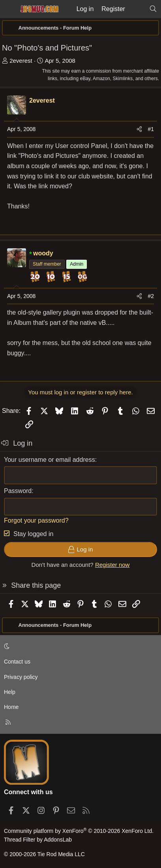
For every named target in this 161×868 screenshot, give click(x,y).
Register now (112, 565)
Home (11, 707)
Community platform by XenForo (79, 831)
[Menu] (9, 9)
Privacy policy (21, 677)
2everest (21, 61)
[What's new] (137, 9)
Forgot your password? (36, 520)
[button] (79, 647)
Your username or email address (50, 460)
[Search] (153, 9)
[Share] (139, 129)
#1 (151, 129)
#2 (151, 296)
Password (18, 491)
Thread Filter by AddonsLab (38, 840)
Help (10, 692)
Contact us (17, 662)
